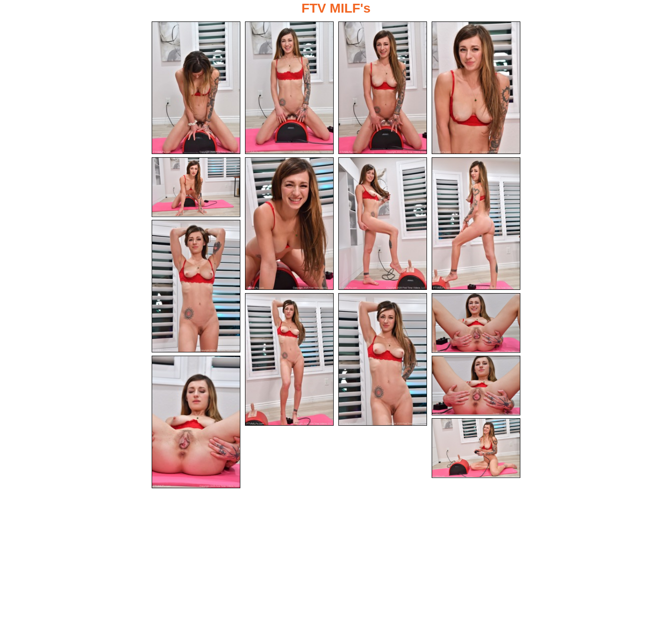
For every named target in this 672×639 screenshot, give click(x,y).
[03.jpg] (383, 88)
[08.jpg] (476, 224)
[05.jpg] (196, 187)
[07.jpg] (383, 224)
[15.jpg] (476, 448)
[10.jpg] (289, 359)
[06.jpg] (289, 224)
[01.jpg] (196, 88)
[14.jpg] (476, 386)
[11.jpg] (383, 359)
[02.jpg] (289, 88)
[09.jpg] (196, 286)
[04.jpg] (476, 88)
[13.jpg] (196, 422)
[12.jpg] (476, 323)
